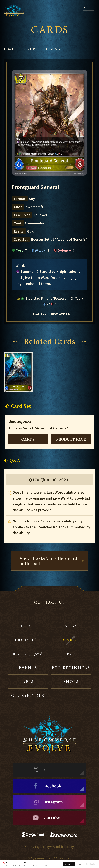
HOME (9, 49)
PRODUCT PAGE (71, 439)
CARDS (30, 49)
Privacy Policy (48, 865)
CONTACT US (49, 602)
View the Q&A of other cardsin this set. (50, 561)
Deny (80, 864)
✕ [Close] (96, 862)
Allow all (69, 864)
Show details (90, 864)
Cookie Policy (64, 847)
